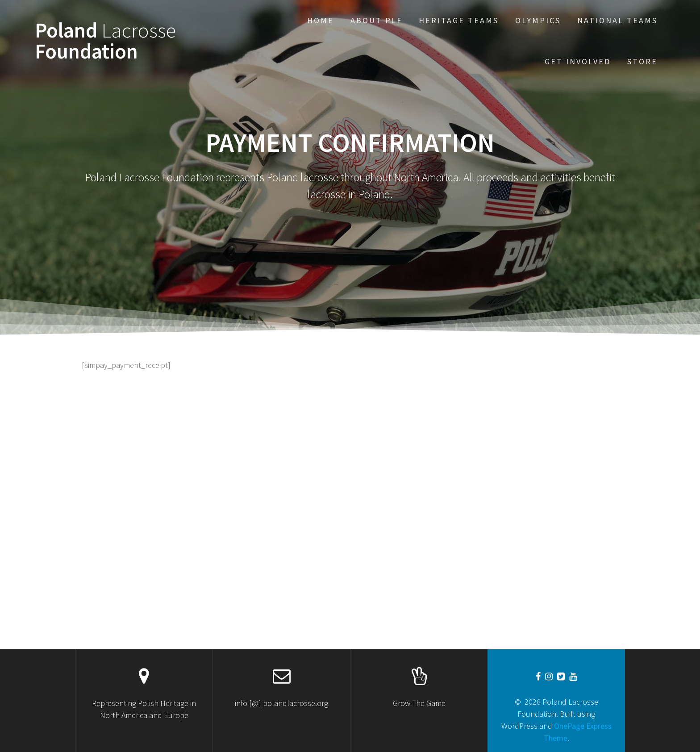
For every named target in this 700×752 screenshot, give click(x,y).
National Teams (617, 20)
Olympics (538, 20)
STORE (642, 61)
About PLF (376, 20)
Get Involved (578, 61)
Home (321, 20)
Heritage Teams (459, 20)
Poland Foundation (105, 41)
